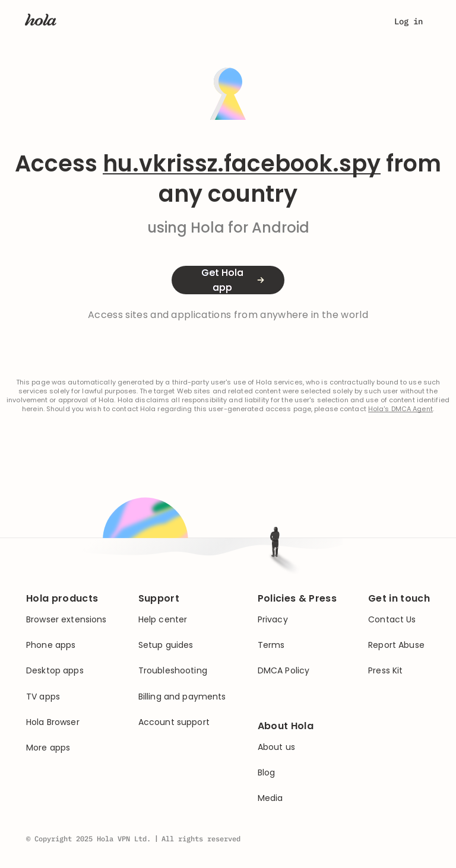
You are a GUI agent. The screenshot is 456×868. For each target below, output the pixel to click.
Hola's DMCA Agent (400, 409)
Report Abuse (396, 645)
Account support (174, 722)
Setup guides (166, 645)
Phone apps (51, 645)
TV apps (43, 697)
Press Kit (385, 671)
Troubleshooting (173, 671)
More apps (48, 748)
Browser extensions (66, 620)
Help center (163, 620)
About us (276, 747)
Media (270, 798)
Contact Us (392, 620)
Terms (271, 645)
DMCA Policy (284, 671)
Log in (408, 21)
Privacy (273, 620)
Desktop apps (55, 671)
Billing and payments (182, 697)
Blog (267, 773)
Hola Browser (53, 722)
